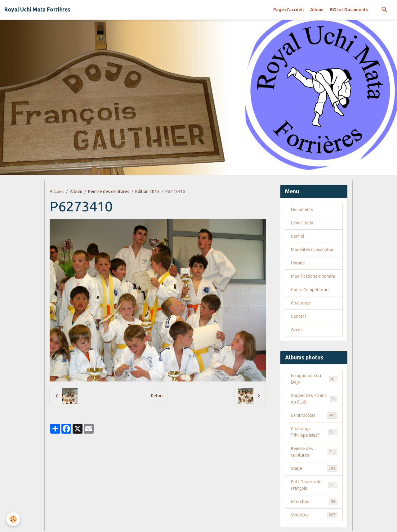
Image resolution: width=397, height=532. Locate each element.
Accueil (57, 192)
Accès (297, 330)
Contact (299, 316)
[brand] (37, 10)
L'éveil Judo (302, 223)
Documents (302, 210)
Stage (314, 468)
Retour (158, 396)
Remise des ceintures (109, 192)
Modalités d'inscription (313, 250)
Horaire (298, 263)
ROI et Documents (349, 10)
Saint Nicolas (314, 415)
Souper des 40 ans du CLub (314, 399)
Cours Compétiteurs (310, 290)
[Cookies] (13, 519)
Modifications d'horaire (313, 276)
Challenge (301, 303)
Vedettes (314, 515)
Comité (298, 236)
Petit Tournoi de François (314, 485)
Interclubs (314, 502)
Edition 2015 (147, 192)
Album (317, 10)
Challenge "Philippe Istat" (314, 432)
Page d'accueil (288, 10)
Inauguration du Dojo (314, 379)
